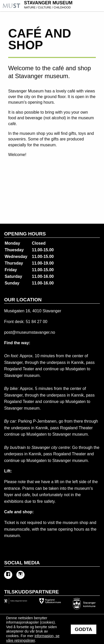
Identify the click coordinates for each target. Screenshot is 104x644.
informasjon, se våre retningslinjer (33, 638)
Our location (23, 300)
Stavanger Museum (63, 5)
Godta (84, 629)
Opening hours (25, 234)
